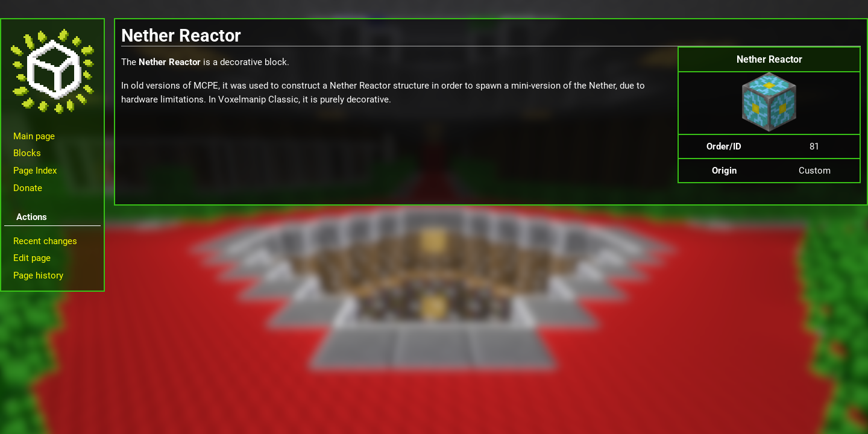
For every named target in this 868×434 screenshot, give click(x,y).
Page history (38, 275)
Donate (28, 188)
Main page (34, 136)
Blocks (27, 153)
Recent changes (45, 241)
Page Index (35, 171)
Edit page (32, 258)
